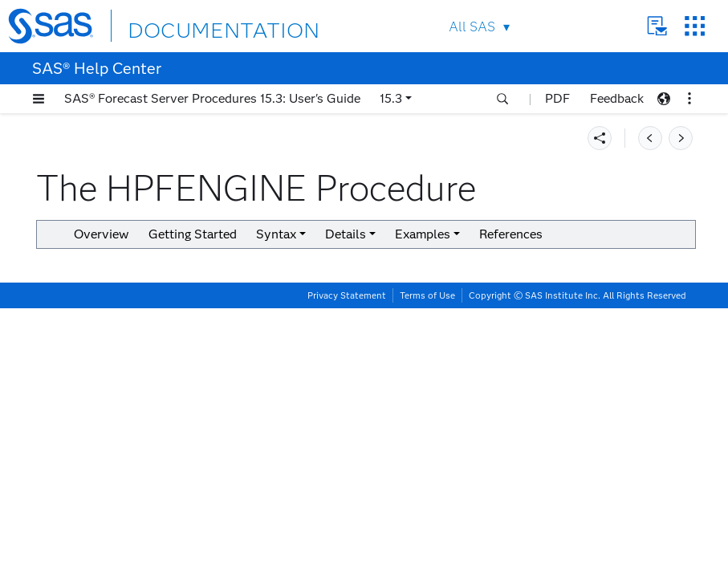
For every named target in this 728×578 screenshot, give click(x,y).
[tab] (158, 338)
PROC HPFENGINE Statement (131, 311)
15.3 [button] (391, 98)
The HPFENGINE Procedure (124, 204)
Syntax (83, 264)
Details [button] (598, 285)
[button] (39, 99)
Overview (90, 224)
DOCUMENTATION (198, 25)
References (442, 309)
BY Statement (118, 358)
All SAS (460, 27)
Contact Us (645, 26)
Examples (90, 538)
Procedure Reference (90, 123)
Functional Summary (135, 284)
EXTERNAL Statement (141, 398)
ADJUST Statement (134, 338)
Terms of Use (427, 565)
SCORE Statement (130, 478)
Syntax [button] (528, 285)
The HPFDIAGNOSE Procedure (130, 183)
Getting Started (106, 244)
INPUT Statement (127, 458)
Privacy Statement (347, 565)
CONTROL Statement (138, 378)
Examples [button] (354, 309)
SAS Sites (683, 26)
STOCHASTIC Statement (147, 498)
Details (83, 518)
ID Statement (116, 438)
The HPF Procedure (100, 143)
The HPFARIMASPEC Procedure (134, 163)
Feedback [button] (617, 98)
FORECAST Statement (141, 418)
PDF (557, 98)
